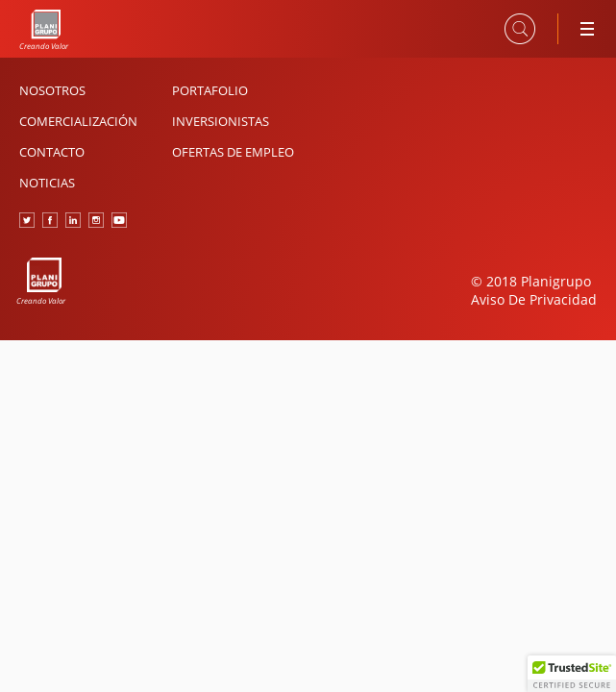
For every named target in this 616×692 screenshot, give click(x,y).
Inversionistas (221, 121)
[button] (572, 674)
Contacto (52, 152)
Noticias (47, 183)
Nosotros (52, 90)
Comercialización (78, 121)
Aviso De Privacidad (534, 299)
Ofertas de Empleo (233, 152)
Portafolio (210, 90)
